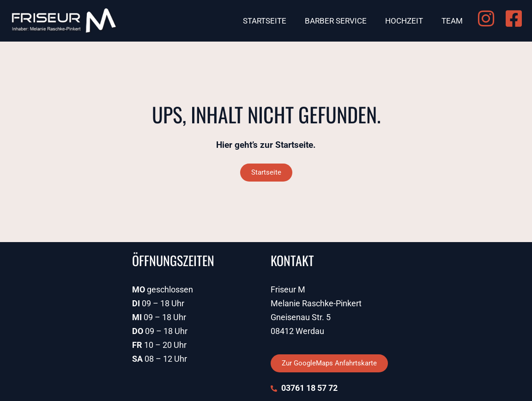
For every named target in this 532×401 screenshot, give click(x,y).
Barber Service (336, 21)
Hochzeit (404, 21)
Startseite (265, 21)
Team (452, 21)
